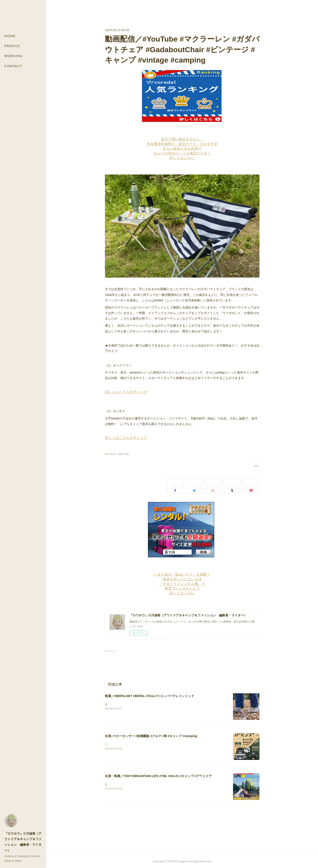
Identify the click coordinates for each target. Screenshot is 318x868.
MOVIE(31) (110, 454)
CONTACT (13, 66)
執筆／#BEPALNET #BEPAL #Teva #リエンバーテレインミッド (150, 696)
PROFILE (12, 46)
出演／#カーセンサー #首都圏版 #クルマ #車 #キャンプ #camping (151, 736)
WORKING (14, 56)
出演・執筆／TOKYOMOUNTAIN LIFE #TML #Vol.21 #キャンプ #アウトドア (158, 776)
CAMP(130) (123, 454)
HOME (10, 36)
